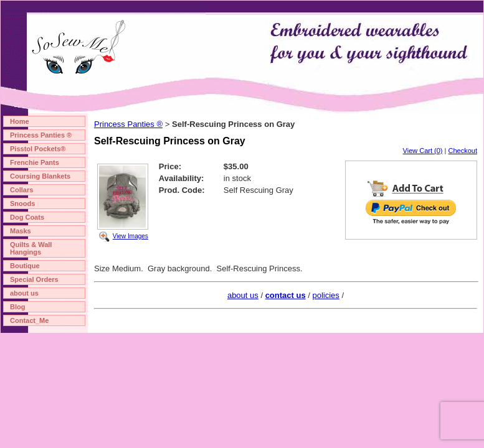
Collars (21, 190)
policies (325, 295)
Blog (17, 307)
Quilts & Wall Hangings (31, 248)
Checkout (463, 151)
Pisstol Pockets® (38, 149)
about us (24, 293)
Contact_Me (29, 320)
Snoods (22, 203)
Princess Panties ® (41, 135)
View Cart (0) (423, 151)
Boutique (25, 266)
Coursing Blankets (40, 176)
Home (20, 121)
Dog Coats (27, 217)
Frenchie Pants (35, 162)
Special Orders (34, 279)
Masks (21, 231)
